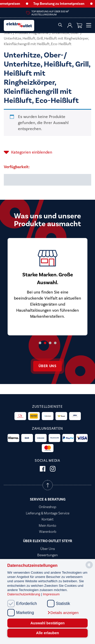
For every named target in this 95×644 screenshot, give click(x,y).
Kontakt (48, 519)
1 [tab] (40, 343)
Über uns (48, 366)
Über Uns (48, 549)
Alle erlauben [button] (47, 633)
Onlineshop (48, 507)
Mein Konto (48, 526)
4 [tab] (55, 343)
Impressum (51, 594)
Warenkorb (48, 532)
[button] (63, 613)
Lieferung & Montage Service (48, 513)
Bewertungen (48, 555)
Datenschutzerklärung (24, 594)
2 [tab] (45, 343)
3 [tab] (50, 343)
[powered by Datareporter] (89, 568)
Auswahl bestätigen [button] (48, 623)
